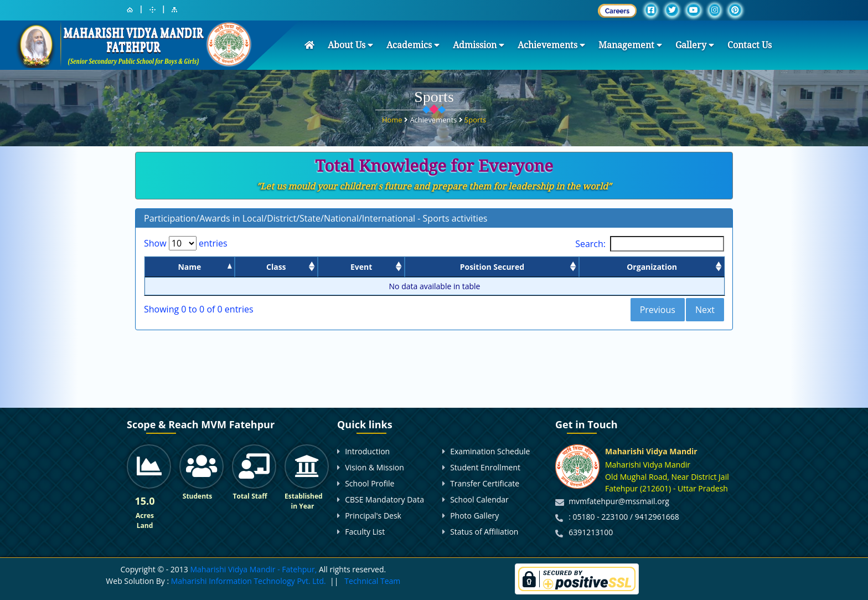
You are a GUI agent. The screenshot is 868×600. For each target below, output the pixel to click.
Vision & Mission (374, 467)
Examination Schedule (490, 451)
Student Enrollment (485, 467)
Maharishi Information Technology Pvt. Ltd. (247, 581)
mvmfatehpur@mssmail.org (619, 501)
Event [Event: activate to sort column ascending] (361, 267)
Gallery (695, 45)
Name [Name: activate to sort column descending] (189, 267)
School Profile (370, 483)
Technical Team (372, 581)
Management (630, 45)
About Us (350, 45)
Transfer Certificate (485, 483)
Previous (658, 310)
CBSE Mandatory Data (384, 499)
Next (705, 310)
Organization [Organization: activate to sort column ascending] (652, 267)
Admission (479, 45)
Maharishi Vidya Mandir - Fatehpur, (253, 569)
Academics (413, 45)
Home (393, 118)
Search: (650, 244)
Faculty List (365, 532)
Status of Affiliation (484, 532)
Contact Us (750, 45)
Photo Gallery (474, 516)
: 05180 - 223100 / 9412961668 (624, 517)
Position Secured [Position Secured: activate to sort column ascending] (492, 267)
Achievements (551, 45)
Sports (475, 118)
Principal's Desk (373, 516)
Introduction (367, 451)
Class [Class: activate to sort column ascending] (276, 267)
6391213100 (591, 532)
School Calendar (479, 499)
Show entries (186, 243)
